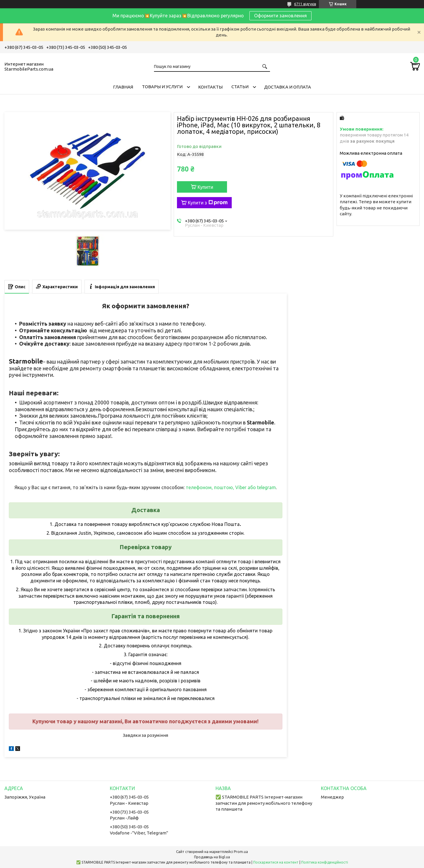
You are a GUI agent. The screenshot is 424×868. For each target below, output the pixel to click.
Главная (123, 87)
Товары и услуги (162, 87)
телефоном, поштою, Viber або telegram (231, 487)
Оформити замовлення (280, 16)
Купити (205, 187)
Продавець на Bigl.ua (212, 857)
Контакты (210, 87)
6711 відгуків (305, 4)
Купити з (208, 203)
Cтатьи (240, 87)
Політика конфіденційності (325, 862)
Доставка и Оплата (288, 87)
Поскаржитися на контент (276, 862)
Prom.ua (241, 852)
